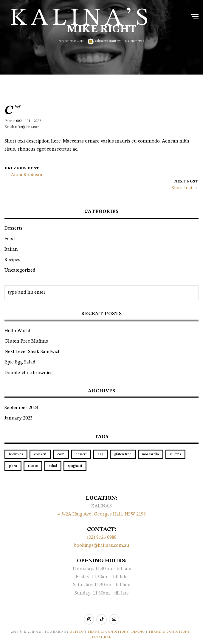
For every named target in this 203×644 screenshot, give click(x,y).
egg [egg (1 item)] (100, 454)
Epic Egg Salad (20, 362)
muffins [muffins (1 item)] (175, 454)
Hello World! (18, 331)
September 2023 (21, 408)
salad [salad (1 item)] (53, 466)
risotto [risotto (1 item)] (33, 466)
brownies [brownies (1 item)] (16, 454)
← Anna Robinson (24, 175)
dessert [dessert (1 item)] (81, 454)
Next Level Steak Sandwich (33, 352)
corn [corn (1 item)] (61, 454)
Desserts (13, 228)
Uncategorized (20, 270)
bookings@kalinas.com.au (102, 546)
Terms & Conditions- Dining (117, 632)
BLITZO (77, 632)
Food (10, 239)
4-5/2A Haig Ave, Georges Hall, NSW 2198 (101, 514)
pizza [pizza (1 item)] (13, 466)
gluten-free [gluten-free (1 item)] (123, 454)
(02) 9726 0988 (102, 538)
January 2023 (18, 418)
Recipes (12, 260)
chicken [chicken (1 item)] (40, 454)
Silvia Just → (185, 188)
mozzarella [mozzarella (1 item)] (151, 454)
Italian (11, 250)
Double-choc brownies (28, 373)
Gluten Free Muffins (26, 341)
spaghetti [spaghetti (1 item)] (75, 466)
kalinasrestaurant (105, 41)
